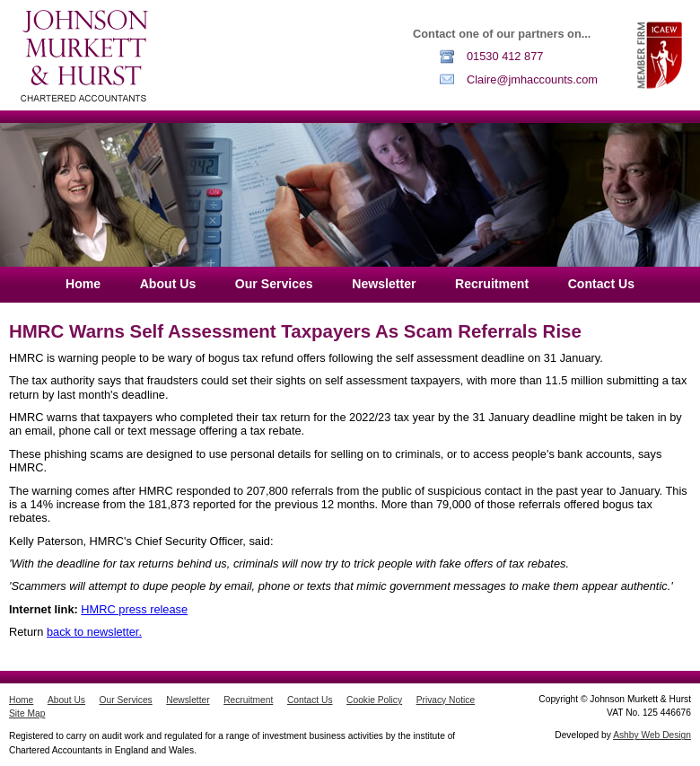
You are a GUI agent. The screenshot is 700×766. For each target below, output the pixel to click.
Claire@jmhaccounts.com (532, 79)
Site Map (27, 713)
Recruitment (492, 284)
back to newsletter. (94, 632)
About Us (168, 284)
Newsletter (384, 284)
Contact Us (601, 284)
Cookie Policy (374, 700)
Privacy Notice (446, 700)
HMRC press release (134, 609)
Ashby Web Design (652, 735)
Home (83, 284)
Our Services (274, 284)
